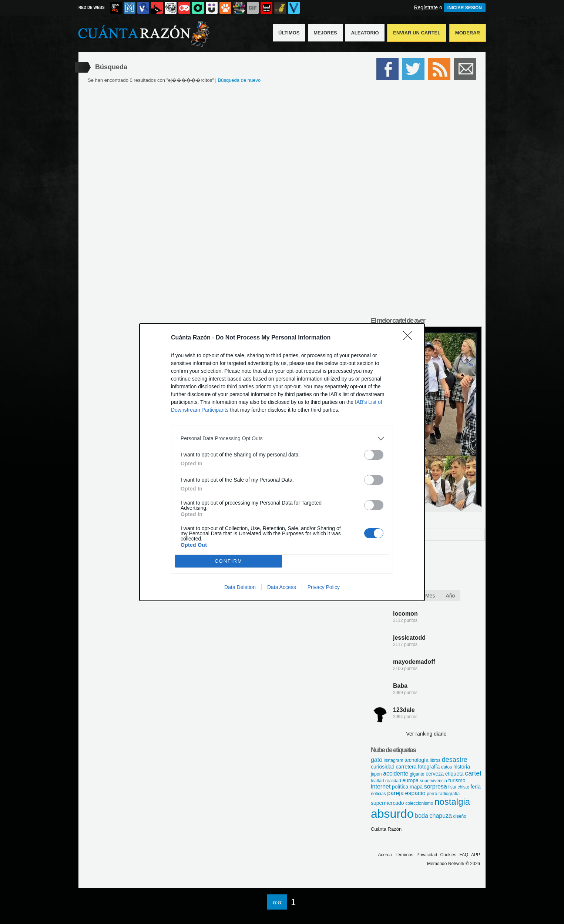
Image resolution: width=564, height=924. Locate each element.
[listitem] (282, 438)
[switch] (374, 455)
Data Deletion (240, 587)
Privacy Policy (324, 587)
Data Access (282, 587)
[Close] (410, 338)
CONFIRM (229, 561)
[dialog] (282, 462)
